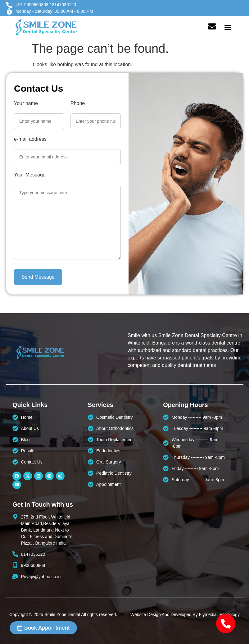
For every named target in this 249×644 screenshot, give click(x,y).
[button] (228, 27)
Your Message (30, 175)
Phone (78, 103)
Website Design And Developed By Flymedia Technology (185, 614)
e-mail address (30, 139)
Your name (26, 103)
